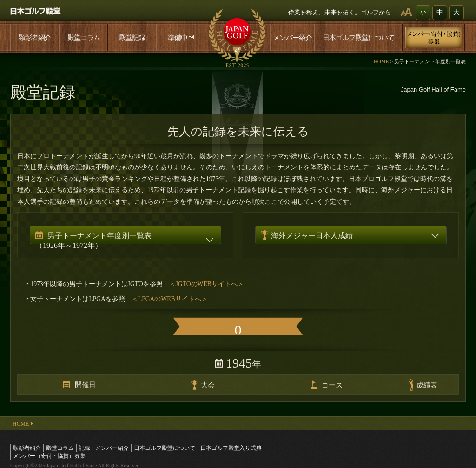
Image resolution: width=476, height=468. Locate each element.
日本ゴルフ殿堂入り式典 (231, 448)
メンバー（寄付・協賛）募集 (49, 456)
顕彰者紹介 (35, 38)
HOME (381, 61)
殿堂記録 (132, 38)
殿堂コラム (84, 38)
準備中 (181, 38)
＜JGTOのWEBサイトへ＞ (207, 284)
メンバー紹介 (292, 38)
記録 (85, 448)
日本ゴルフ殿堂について (358, 38)
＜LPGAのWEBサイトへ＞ (170, 299)
